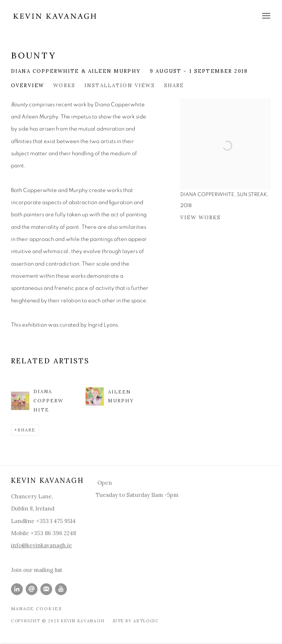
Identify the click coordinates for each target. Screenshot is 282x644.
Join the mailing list (46, 589)
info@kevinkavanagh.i (40, 545)
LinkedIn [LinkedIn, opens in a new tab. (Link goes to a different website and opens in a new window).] (17, 589)
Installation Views (120, 85)
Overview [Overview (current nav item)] (28, 85)
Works (64, 85)
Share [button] (174, 85)
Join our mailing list (37, 570)
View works (201, 217)
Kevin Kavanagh (55, 16)
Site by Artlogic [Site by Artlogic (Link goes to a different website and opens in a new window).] (136, 621)
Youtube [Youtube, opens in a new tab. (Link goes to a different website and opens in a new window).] (61, 589)
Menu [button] (265, 16)
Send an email (32, 589)
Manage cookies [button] (37, 609)
